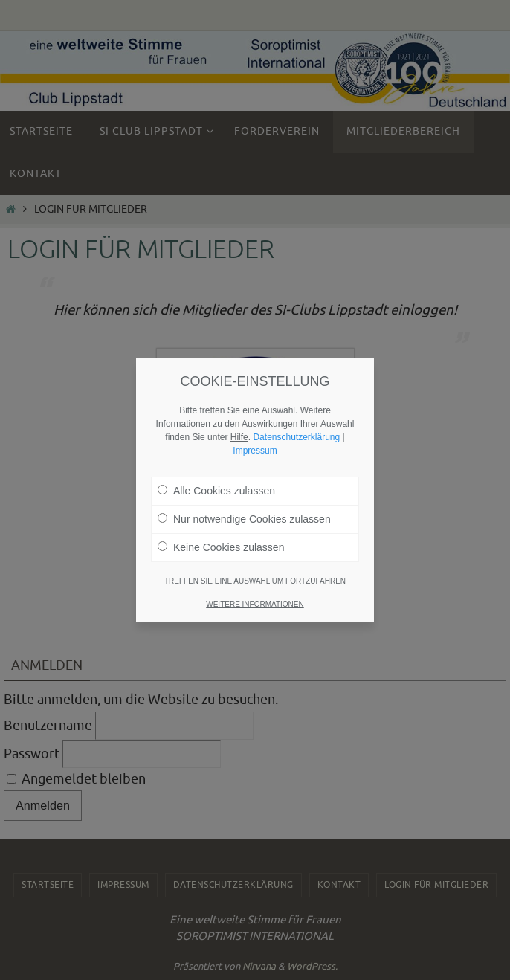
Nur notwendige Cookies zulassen (244, 518)
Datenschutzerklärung (296, 436)
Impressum (255, 449)
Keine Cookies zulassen (221, 546)
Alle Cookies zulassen (216, 489)
